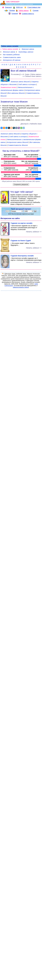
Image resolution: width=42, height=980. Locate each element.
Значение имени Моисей (20, 82)
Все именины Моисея (17, 93)
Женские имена (9, 52)
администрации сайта (21, 287)
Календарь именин (26, 52)
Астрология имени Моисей (18, 142)
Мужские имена (28, 49)
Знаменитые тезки (8, 87)
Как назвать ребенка (11, 55)
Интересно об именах (12, 60)
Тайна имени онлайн (10, 49)
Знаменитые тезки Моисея (14, 102)
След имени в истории (27, 84)
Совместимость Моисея (18, 145)
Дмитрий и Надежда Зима (31, 124)
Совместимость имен (12, 57)
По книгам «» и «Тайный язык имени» (26, 75)
